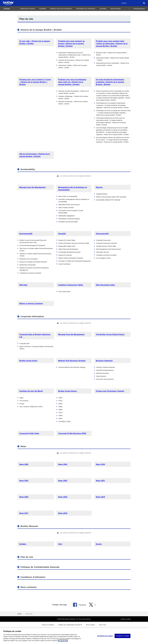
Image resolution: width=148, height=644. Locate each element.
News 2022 (63, 481)
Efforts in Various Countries (31, 304)
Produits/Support (139, 9)
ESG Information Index (105, 285)
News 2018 (100, 497)
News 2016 (63, 513)
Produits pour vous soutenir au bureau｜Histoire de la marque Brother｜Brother (71, 44)
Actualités (103, 9)
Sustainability (28, 169)
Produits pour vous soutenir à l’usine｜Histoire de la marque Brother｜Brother (35, 82)
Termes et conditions (48, 625)
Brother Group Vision (28, 361)
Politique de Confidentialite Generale (40, 567)
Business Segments (104, 361)
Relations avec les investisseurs (61, 9)
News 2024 (100, 464)
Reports (99, 187)
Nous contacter (29, 587)
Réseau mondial (126, 619)
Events (99, 544)
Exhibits (23, 544)
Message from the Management (32, 187)
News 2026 (24, 464)
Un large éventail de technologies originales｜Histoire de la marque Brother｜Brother (110, 82)
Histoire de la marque (28, 9)
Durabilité (42, 9)
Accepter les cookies (123, 637)
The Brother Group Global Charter (110, 334)
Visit (60, 544)
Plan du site (27, 557)
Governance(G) (102, 234)
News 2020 (24, 497)
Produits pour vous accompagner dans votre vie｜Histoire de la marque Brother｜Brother (72, 82)
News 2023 (24, 481)
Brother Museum (29, 526)
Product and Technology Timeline (110, 391)
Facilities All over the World (31, 391)
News (23, 446)
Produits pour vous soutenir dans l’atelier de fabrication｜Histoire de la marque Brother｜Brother (112, 44)
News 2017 (24, 513)
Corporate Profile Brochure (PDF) (72, 433)
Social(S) (62, 234)
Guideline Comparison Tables (71, 285)
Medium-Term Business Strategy (72, 361)
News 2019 (63, 497)
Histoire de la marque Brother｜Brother (41, 30)
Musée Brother (116, 9)
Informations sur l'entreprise (86, 9)
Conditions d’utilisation (33, 577)
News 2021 (100, 481)
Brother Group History (68, 391)
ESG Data (23, 285)
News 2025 (63, 464)
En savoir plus (63, 641)
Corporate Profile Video (29, 433)
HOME (19, 614)
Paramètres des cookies (105, 637)
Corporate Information (32, 316)
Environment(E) (26, 234)
